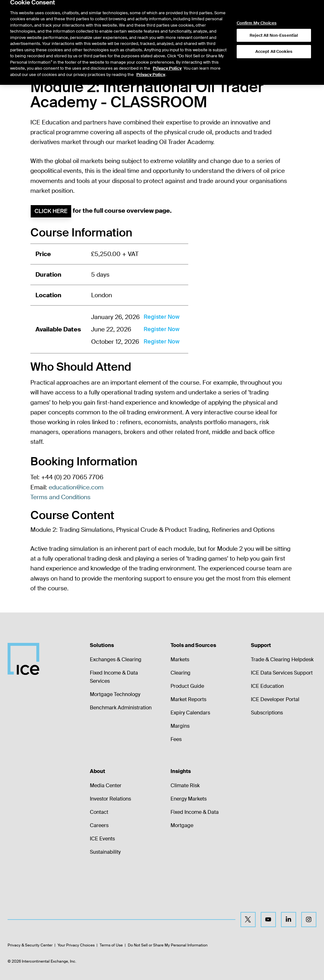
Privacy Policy (167, 61)
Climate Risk (185, 785)
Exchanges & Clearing (116, 660)
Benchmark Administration (121, 708)
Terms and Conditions (60, 497)
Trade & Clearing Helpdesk (282, 660)
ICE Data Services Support (282, 673)
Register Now (162, 317)
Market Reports (188, 699)
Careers (99, 825)
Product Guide (187, 686)
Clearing (181, 673)
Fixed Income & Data (195, 812)
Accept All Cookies (274, 44)
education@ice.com (76, 487)
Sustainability (105, 852)
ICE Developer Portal (275, 699)
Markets (180, 660)
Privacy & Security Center (30, 945)
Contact (99, 812)
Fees (176, 739)
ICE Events (102, 839)
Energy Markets (189, 799)
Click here (51, 211)
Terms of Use (111, 945)
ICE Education (267, 686)
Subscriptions (267, 713)
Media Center (106, 785)
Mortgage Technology (115, 694)
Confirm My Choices (257, 16)
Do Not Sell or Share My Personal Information (168, 945)
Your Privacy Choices (76, 945)
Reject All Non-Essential (274, 27)
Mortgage (182, 825)
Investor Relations (110, 799)
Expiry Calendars (190, 713)
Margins (180, 726)
